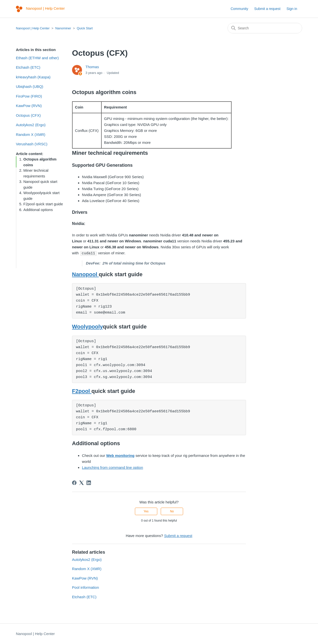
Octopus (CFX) (28, 115)
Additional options (38, 210)
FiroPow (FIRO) (29, 96)
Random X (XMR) (31, 134)
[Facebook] (74, 483)
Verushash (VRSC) (32, 144)
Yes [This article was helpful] (146, 511)
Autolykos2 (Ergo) (31, 125)
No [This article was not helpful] (172, 511)
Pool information (85, 587)
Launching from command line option (113, 467)
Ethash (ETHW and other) (37, 58)
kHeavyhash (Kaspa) (33, 77)
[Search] (265, 28)
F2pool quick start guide (43, 204)
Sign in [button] (292, 9)
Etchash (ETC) (28, 67)
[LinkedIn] (89, 483)
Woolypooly (87, 326)
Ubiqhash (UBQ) (30, 86)
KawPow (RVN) (29, 106)
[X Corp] (81, 483)
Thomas (92, 67)
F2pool (82, 391)
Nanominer (63, 28)
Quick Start (85, 28)
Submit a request (267, 9)
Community (239, 9)
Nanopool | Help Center (33, 28)
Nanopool (85, 274)
